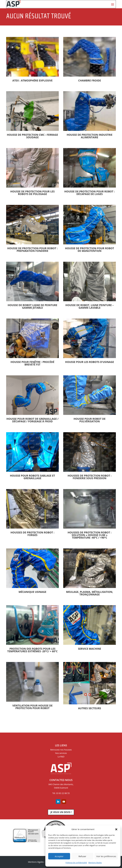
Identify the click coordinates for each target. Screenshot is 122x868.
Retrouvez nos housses (61, 750)
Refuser (82, 856)
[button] (116, 829)
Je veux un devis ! (61, 812)
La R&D (61, 757)
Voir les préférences (106, 856)
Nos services (61, 753)
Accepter (59, 856)
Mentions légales (95, 863)
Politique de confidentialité (76, 863)
